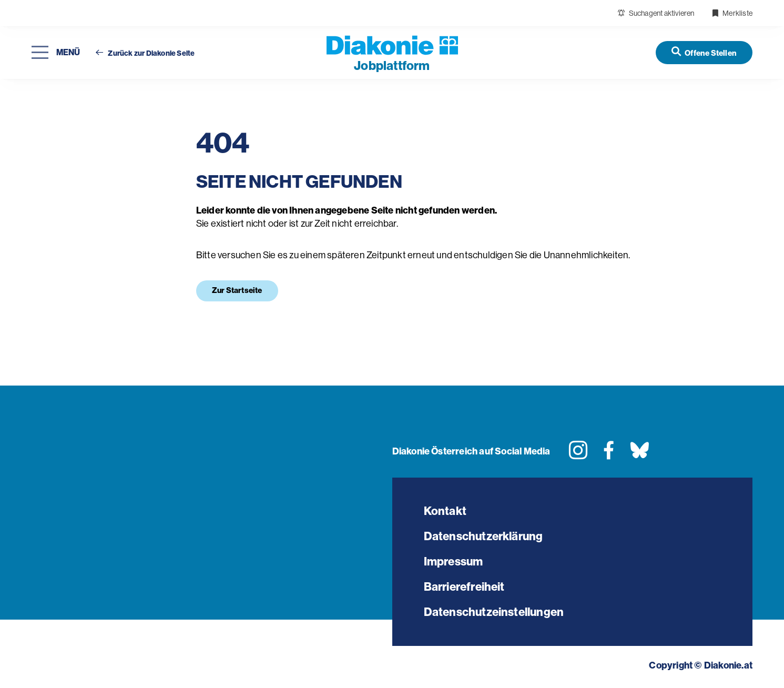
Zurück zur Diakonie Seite (145, 53)
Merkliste (732, 13)
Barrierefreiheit (464, 587)
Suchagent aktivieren (656, 13)
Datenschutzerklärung (483, 536)
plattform (392, 66)
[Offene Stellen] (704, 52)
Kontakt (445, 511)
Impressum (454, 561)
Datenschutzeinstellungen (494, 612)
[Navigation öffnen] (56, 53)
